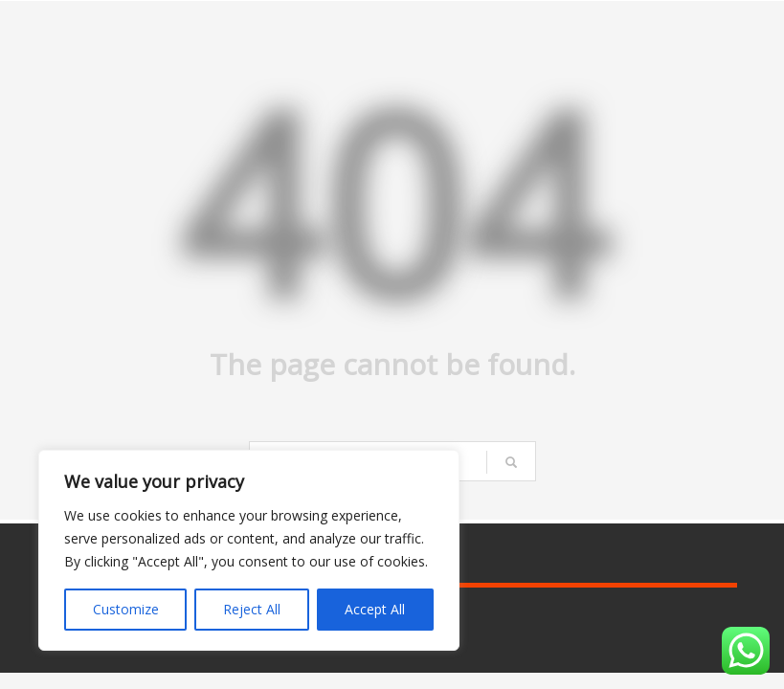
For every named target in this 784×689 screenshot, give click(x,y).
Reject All (252, 609)
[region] (249, 550)
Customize (126, 609)
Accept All (375, 609)
